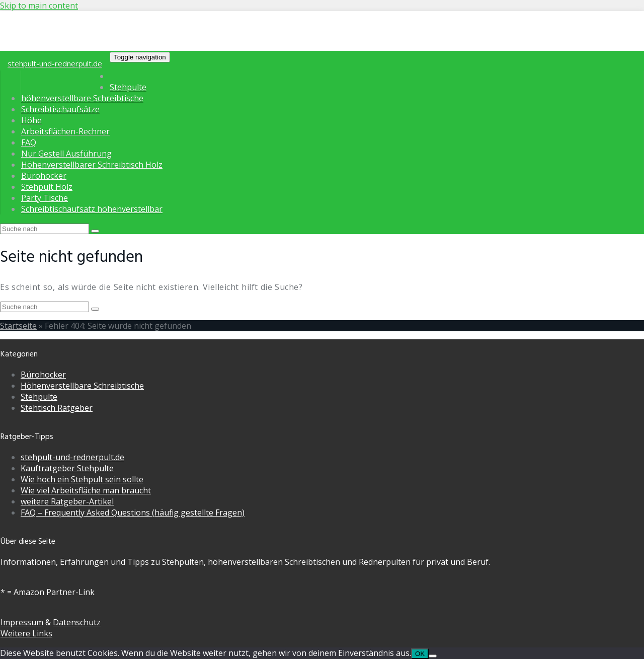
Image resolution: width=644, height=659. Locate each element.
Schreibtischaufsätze (60, 109)
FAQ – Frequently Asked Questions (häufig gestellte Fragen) (133, 512)
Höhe (31, 120)
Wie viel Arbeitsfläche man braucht (86, 490)
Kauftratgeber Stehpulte (67, 468)
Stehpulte (128, 87)
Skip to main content (39, 6)
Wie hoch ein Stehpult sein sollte (82, 479)
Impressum (22, 622)
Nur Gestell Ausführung (66, 154)
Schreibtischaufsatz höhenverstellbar (92, 209)
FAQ (29, 142)
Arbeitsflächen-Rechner (65, 131)
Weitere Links (26, 633)
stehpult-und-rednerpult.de (55, 63)
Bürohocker (44, 176)
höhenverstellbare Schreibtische (82, 98)
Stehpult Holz (47, 187)
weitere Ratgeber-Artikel (67, 501)
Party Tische (45, 198)
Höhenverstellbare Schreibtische (82, 386)
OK (420, 654)
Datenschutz (77, 622)
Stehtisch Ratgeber (57, 408)
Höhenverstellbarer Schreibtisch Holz (92, 165)
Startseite (18, 326)
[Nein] (433, 656)
